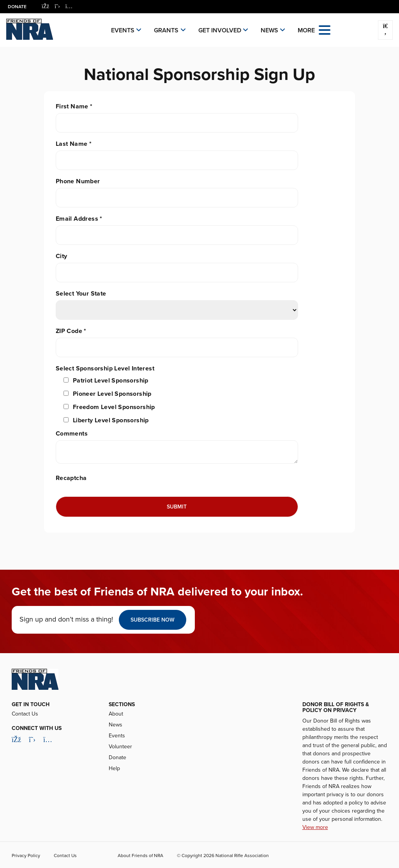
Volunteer (120, 747)
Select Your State (81, 294)
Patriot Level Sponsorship (111, 381)
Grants (166, 30)
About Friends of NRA (140, 856)
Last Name (74, 144)
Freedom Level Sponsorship (114, 407)
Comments (72, 434)
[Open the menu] (325, 29)
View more (315, 827)
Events (123, 30)
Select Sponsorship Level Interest (105, 368)
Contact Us (25, 714)
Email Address (79, 219)
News (269, 30)
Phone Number (78, 181)
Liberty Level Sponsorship (111, 420)
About (116, 714)
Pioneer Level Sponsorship (112, 394)
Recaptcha (71, 478)
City (62, 256)
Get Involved (220, 30)
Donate (17, 7)
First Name (74, 106)
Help (114, 768)
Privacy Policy (26, 856)
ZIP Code (71, 331)
